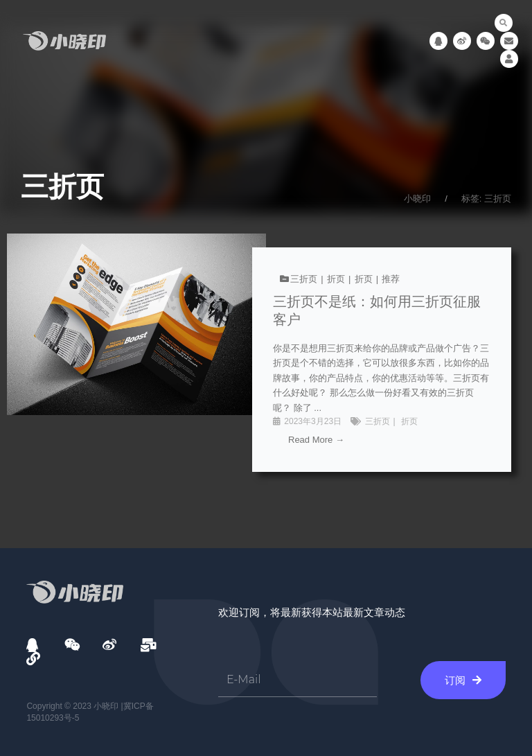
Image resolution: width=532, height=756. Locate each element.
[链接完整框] (266, 360)
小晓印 (417, 199)
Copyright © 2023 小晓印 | (74, 706)
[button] (504, 23)
